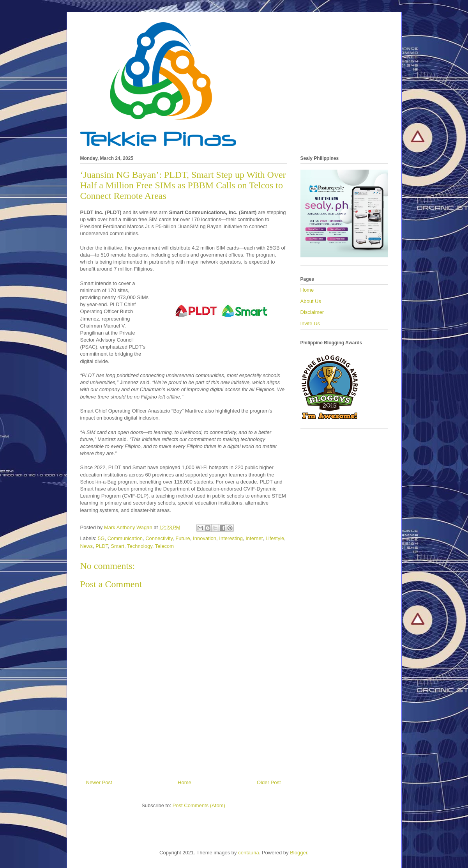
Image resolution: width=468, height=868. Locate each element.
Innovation (205, 538)
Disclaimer (312, 312)
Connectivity (159, 538)
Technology (140, 546)
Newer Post (99, 782)
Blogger (298, 853)
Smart (117, 546)
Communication (125, 538)
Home (185, 782)
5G (101, 538)
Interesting (231, 538)
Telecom (164, 546)
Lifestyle (275, 538)
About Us (311, 301)
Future (183, 538)
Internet (254, 538)
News (87, 546)
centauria (248, 853)
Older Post (269, 782)
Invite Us (310, 323)
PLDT (102, 546)
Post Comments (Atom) (199, 805)
